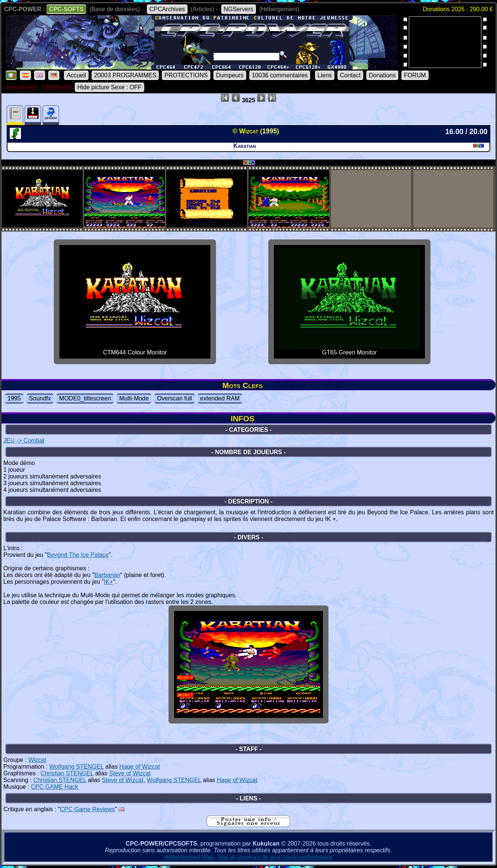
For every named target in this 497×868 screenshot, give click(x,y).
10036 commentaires (280, 75)
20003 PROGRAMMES (125, 75)
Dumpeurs (230, 75)
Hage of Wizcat (139, 767)
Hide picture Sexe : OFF (109, 87)
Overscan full (174, 398)
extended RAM (220, 398)
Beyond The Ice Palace (78, 555)
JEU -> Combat (24, 441)
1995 (14, 398)
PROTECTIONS (186, 75)
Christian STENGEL (67, 773)
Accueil (76, 75)
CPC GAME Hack (55, 787)
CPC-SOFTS (66, 9)
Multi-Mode (134, 398)
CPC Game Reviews (88, 809)
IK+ (108, 582)
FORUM (415, 75)
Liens (325, 75)
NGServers (239, 9)
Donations (382, 75)
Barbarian (107, 575)
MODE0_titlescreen (85, 398)
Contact (350, 75)
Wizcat (37, 760)
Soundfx (40, 398)
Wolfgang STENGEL (77, 767)
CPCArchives (167, 9)
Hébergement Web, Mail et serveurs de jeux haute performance (249, 857)
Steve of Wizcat (130, 773)
